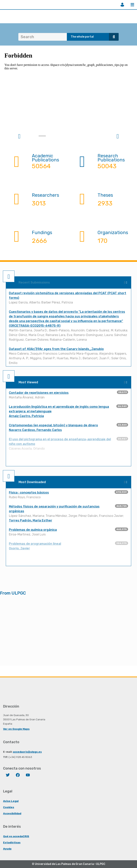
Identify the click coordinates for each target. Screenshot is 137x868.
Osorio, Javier (19, 548)
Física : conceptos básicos (29, 493)
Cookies (9, 807)
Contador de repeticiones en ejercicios (39, 393)
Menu (132, 5)
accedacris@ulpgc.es (27, 752)
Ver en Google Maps (16, 729)
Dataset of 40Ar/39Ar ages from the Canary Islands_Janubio (56, 349)
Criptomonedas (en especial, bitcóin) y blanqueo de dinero (53, 425)
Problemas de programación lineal (35, 544)
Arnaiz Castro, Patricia (26, 416)
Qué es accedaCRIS (16, 836)
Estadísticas (12, 842)
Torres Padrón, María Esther (31, 520)
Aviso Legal (11, 801)
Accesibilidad (12, 813)
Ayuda (7, 849)
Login (122, 5)
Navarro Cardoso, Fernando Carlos (35, 430)
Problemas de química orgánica (33, 530)
